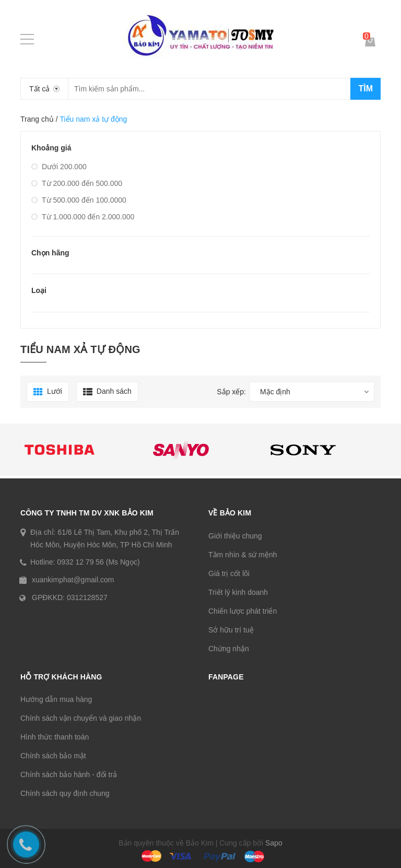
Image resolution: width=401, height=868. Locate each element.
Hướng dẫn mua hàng (56, 699)
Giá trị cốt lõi (229, 573)
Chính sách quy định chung (65, 793)
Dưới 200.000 (59, 167)
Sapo (274, 843)
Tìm (365, 89)
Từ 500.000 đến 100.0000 (79, 200)
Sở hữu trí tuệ (231, 630)
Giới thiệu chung (235, 536)
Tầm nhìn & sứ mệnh (243, 555)
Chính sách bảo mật (53, 756)
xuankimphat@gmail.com (73, 580)
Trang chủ (37, 119)
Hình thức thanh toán (55, 737)
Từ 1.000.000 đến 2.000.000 (83, 217)
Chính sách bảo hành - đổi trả (69, 775)
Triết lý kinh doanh (238, 592)
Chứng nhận (229, 649)
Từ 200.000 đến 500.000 (77, 183)
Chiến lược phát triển (243, 611)
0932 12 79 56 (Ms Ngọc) (98, 562)
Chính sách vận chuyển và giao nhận (81, 718)
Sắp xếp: (231, 392)
